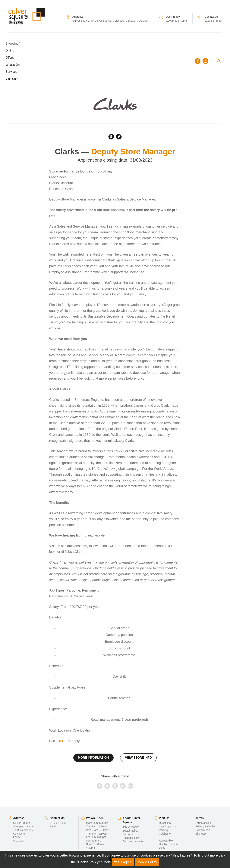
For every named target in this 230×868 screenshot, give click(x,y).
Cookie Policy (147, 862)
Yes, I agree (123, 862)
